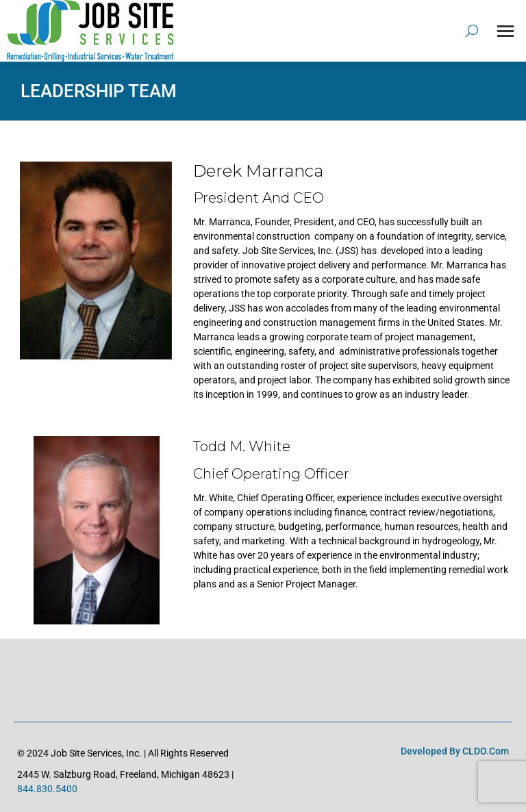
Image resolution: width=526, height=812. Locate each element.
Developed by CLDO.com (455, 751)
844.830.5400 (47, 789)
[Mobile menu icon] (505, 31)
